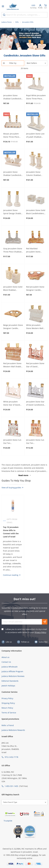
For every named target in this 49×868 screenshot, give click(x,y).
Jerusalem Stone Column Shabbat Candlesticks (33, 174)
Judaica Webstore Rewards (13, 730)
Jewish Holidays (8, 686)
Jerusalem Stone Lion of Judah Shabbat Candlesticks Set (35, 135)
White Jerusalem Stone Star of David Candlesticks (12, 403)
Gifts (17, 22)
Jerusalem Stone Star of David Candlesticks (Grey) (35, 403)
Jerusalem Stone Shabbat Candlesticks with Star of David (13, 174)
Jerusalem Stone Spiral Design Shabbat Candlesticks (13, 212)
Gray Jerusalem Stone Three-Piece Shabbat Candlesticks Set (13, 250)
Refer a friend (8, 725)
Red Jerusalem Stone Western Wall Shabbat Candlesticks (13, 365)
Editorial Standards (10, 681)
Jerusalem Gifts (28, 22)
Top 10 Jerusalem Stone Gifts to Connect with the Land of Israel (11, 532)
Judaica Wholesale (10, 667)
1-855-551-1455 (11, 786)
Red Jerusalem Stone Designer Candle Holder (35, 289)
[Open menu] (3, 7)
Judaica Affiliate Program (12, 671)
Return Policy (7, 708)
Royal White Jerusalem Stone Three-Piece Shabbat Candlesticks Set (36, 97)
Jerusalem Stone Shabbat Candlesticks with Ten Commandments (13, 97)
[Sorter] (36, 63)
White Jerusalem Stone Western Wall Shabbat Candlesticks (36, 327)
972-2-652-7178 (11, 757)
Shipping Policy (8, 703)
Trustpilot (8, 821)
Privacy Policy (40, 632)
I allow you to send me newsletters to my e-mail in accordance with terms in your (26, 631)
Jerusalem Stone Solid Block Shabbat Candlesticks (13, 289)
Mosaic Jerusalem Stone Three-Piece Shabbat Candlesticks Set (13, 135)
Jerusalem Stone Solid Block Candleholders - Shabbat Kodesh (36, 212)
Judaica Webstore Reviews (13, 676)
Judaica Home (7, 22)
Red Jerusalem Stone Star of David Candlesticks (35, 365)
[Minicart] (45, 7)
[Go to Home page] (13, 7)
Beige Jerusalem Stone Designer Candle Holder (13, 327)
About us (5, 657)
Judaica (35, 855)
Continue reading (12, 575)
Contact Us (6, 662)
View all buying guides (13, 488)
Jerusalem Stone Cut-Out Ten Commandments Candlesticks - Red (35, 442)
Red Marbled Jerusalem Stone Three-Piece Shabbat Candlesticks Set (35, 250)
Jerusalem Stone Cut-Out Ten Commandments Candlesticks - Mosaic (13, 442)
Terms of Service (9, 713)
